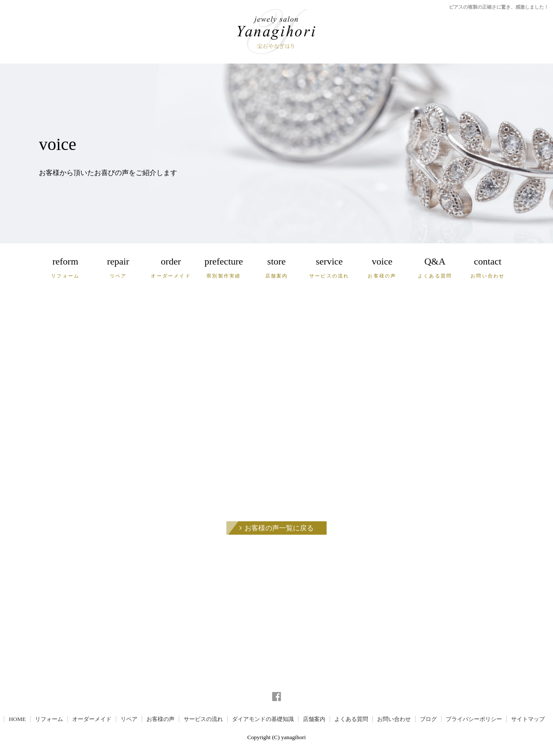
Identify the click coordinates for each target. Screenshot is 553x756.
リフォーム (49, 719)
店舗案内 (314, 719)
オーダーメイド (92, 719)
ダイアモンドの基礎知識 (263, 719)
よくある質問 (351, 719)
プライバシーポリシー (474, 719)
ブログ (428, 719)
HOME (17, 719)
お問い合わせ (394, 719)
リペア (129, 719)
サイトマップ (528, 719)
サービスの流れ (203, 719)
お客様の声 (160, 719)
